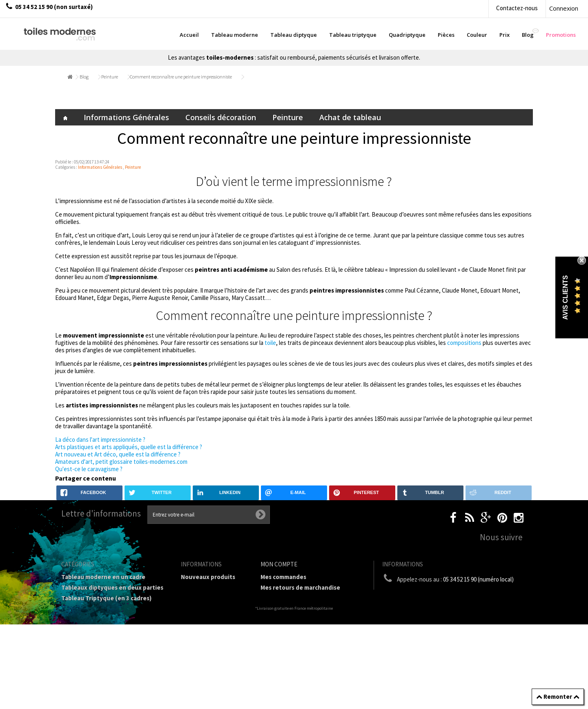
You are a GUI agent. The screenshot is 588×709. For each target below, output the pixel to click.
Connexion (564, 8)
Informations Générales (126, 117)
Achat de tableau (350, 117)
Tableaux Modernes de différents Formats (108, 623)
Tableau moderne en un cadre (103, 577)
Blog (84, 77)
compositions (464, 343)
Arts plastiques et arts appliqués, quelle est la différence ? (129, 447)
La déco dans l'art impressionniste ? (100, 439)
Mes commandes (283, 577)
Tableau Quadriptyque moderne (107, 609)
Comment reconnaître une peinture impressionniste (181, 77)
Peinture (110, 77)
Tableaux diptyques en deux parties (112, 587)
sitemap (192, 598)
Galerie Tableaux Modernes (100, 659)
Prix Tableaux (80, 637)
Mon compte (279, 564)
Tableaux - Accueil (87, 680)
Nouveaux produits (208, 577)
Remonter (558, 697)
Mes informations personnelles (304, 619)
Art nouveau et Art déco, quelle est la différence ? (118, 454)
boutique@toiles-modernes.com (457, 594)
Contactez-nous (517, 8)
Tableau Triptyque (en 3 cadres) (106, 598)
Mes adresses (279, 609)
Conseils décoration (221, 117)
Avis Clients (565, 298)
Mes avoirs (275, 598)
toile (270, 343)
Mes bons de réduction (293, 630)
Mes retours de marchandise (300, 587)
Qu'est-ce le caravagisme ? (89, 469)
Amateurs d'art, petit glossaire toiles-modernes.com (121, 462)
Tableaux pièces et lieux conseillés (110, 669)
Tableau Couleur (85, 648)
